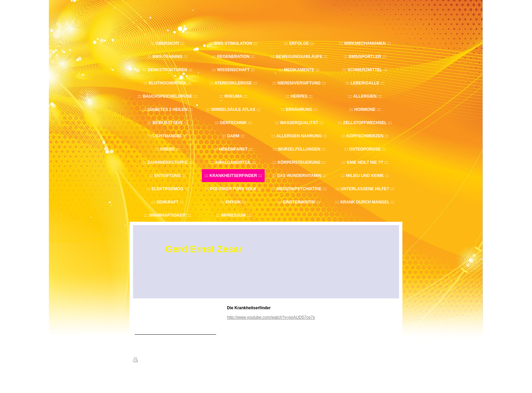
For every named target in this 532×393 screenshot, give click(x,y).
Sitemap (172, 361)
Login (394, 360)
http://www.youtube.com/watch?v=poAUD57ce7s (271, 317)
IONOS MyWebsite (196, 376)
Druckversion (148, 361)
